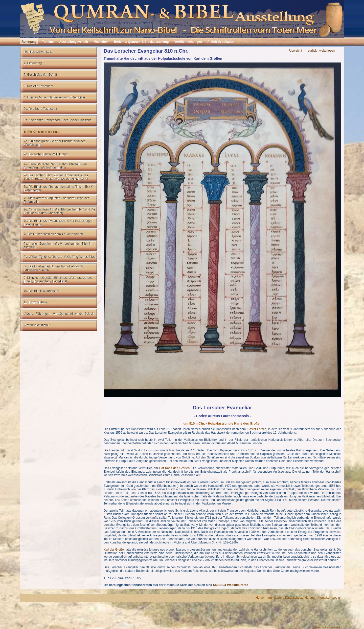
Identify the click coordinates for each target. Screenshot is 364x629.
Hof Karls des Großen (175, 468)
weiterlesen (327, 51)
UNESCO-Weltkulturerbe (231, 585)
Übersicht (296, 51)
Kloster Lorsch (256, 429)
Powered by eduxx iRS (327, 627)
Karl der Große (114, 550)
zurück (312, 51)
